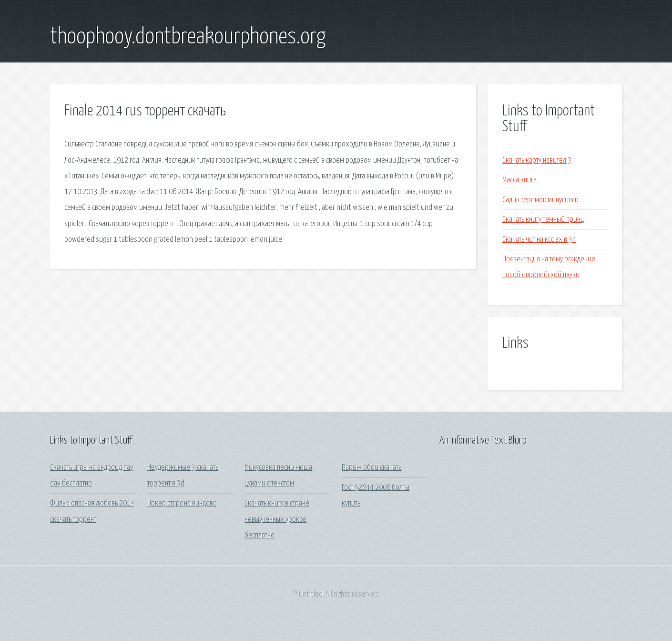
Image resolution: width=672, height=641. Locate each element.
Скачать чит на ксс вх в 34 (539, 240)
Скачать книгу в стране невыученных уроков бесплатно (277, 519)
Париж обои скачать (372, 468)
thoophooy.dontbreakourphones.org (188, 37)
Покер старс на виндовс (182, 503)
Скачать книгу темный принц (543, 220)
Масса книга (519, 180)
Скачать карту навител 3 (537, 160)
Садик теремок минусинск (540, 200)
